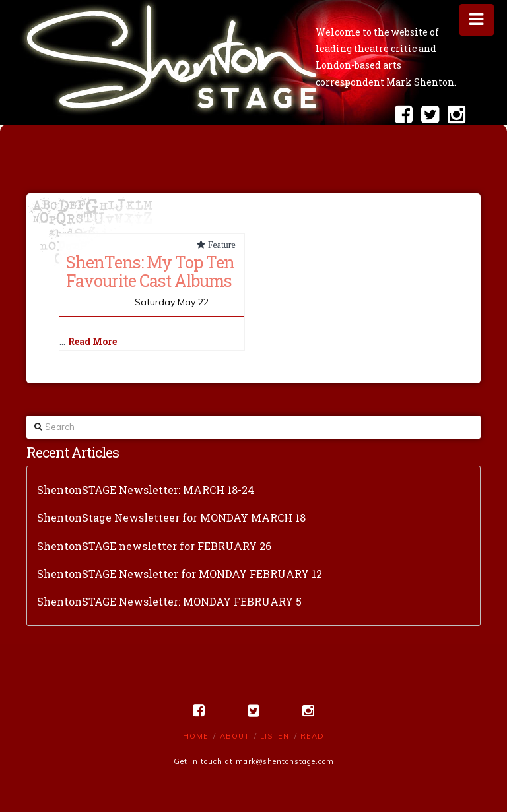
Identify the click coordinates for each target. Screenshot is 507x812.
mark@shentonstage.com (285, 761)
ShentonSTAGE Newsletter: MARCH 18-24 (146, 490)
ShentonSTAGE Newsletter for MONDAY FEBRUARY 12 (180, 574)
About (235, 736)
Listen (275, 736)
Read (312, 736)
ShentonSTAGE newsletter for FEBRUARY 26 (154, 546)
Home (196, 736)
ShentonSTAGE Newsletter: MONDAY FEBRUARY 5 (169, 601)
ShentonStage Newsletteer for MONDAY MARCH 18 (171, 517)
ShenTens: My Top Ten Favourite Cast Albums (150, 271)
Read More (92, 341)
